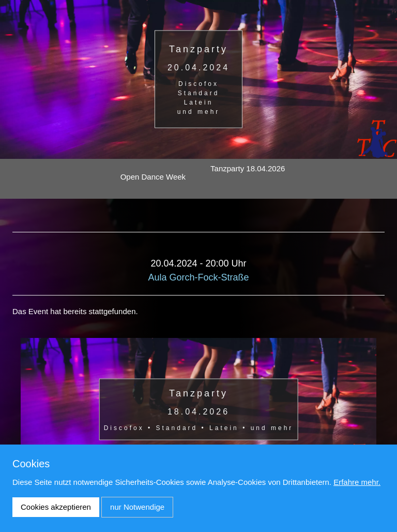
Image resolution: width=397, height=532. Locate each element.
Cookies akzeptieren (56, 507)
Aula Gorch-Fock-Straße (198, 277)
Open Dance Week (153, 177)
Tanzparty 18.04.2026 (248, 168)
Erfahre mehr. (357, 482)
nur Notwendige (137, 507)
